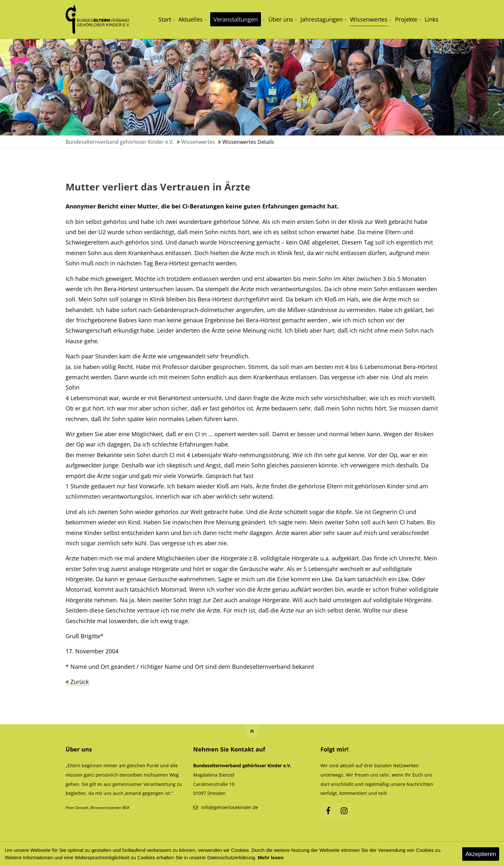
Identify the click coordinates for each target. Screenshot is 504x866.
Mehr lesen (271, 857)
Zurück (80, 682)
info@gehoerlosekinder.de (230, 807)
